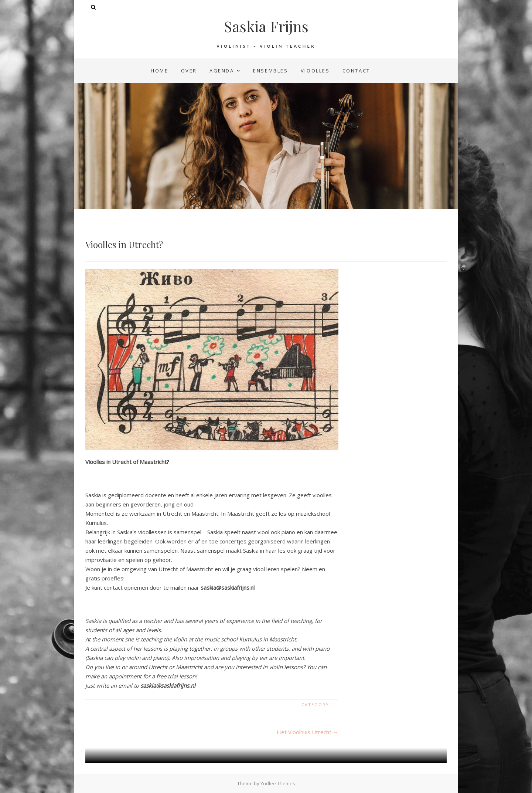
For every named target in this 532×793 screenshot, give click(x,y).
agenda (222, 71)
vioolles (315, 71)
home (159, 71)
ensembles (270, 71)
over (189, 71)
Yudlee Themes (278, 783)
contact (356, 71)
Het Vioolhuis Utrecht (308, 732)
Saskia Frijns (266, 26)
